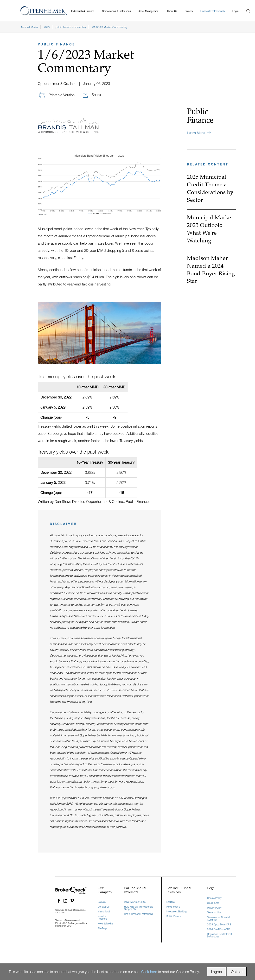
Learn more (199, 132)
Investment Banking (177, 911)
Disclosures (213, 902)
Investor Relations (102, 917)
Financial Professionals (213, 10)
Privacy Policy (214, 907)
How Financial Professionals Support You (139, 907)
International (104, 911)
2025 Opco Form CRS (219, 923)
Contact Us (104, 906)
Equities (171, 901)
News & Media (105, 923)
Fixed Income (173, 906)
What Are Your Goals (135, 901)
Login (236, 10)
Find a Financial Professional (139, 913)
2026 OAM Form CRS (219, 928)
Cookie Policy (214, 897)
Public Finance (174, 916)
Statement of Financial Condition (218, 917)
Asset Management (149, 10)
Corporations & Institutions (116, 10)
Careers (189, 10)
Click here (149, 972)
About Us (172, 10)
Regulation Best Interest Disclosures (220, 934)
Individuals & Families (83, 10)
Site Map (102, 928)
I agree (217, 972)
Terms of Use (214, 911)
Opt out (237, 972)
